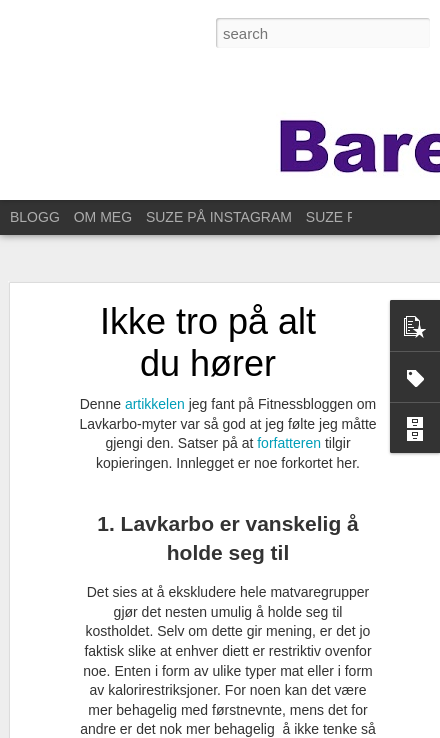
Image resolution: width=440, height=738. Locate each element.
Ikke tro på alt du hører (208, 322)
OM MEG (103, 217)
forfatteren (291, 423)
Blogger (200, 727)
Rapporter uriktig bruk (278, 727)
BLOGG (35, 217)
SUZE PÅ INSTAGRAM (219, 217)
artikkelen (157, 384)
